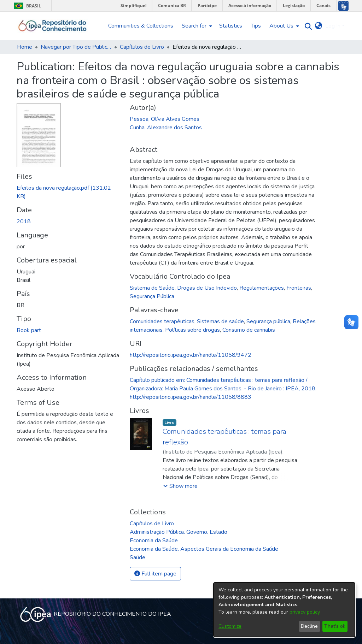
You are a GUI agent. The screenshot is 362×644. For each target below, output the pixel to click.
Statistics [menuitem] (231, 26)
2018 (24, 221)
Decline (309, 626)
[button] (180, 486)
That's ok (335, 626)
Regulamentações (262, 288)
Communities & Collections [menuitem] (141, 26)
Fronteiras (299, 288)
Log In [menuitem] (333, 26)
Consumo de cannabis (249, 330)
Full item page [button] (155, 574)
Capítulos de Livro (142, 47)
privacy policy (305, 612)
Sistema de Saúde (152, 288)
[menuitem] (196, 26)
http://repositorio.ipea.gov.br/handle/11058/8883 (191, 397)
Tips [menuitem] (256, 26)
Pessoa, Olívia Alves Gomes (165, 119)
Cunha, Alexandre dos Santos (166, 128)
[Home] (52, 26)
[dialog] (284, 610)
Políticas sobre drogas (192, 330)
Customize (230, 626)
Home (25, 47)
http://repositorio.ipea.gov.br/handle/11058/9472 (191, 355)
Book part (29, 330)
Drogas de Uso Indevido (207, 288)
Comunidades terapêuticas (162, 321)
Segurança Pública (152, 296)
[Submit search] (307, 26)
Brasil (26, 6)
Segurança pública (268, 321)
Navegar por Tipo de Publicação (76, 47)
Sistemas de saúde (220, 321)
